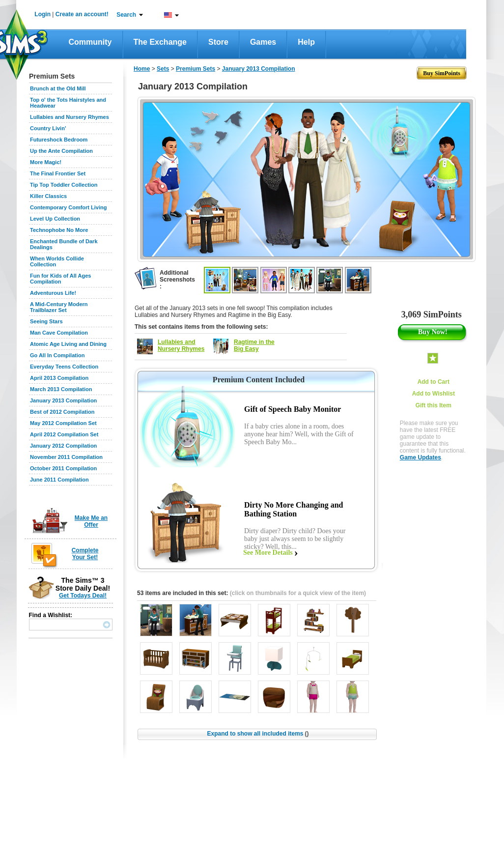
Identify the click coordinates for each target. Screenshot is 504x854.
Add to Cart (434, 382)
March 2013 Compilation (61, 389)
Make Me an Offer (91, 521)
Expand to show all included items (258, 734)
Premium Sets (196, 69)
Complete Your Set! (85, 554)
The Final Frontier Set (58, 173)
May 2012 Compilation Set (63, 423)
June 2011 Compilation (59, 480)
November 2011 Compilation (66, 457)
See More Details (268, 553)
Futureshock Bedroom (59, 140)
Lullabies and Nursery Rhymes (70, 117)
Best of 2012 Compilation (62, 412)
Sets (163, 69)
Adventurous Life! (53, 293)
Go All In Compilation (57, 355)
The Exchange (160, 42)
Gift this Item (434, 405)
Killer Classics (48, 196)
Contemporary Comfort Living (68, 207)
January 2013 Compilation (63, 400)
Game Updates (420, 457)
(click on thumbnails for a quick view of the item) (298, 593)
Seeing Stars (46, 321)
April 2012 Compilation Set (64, 434)
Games (263, 42)
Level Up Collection (55, 219)
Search (126, 15)
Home (142, 69)
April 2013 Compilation (59, 378)
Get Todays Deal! (83, 596)
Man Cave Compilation (59, 333)
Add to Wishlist (434, 394)
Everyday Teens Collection (64, 367)
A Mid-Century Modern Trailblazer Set (59, 307)
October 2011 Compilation (63, 468)
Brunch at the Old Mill (58, 88)
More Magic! (46, 162)
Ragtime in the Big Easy (254, 345)
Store (218, 42)
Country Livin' (48, 128)
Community (90, 42)
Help (306, 42)
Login (42, 14)
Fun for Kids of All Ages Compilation (60, 279)
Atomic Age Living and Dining (68, 344)
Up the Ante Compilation (61, 151)
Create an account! (82, 14)
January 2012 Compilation (63, 446)
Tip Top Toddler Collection (64, 185)
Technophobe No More (59, 230)
